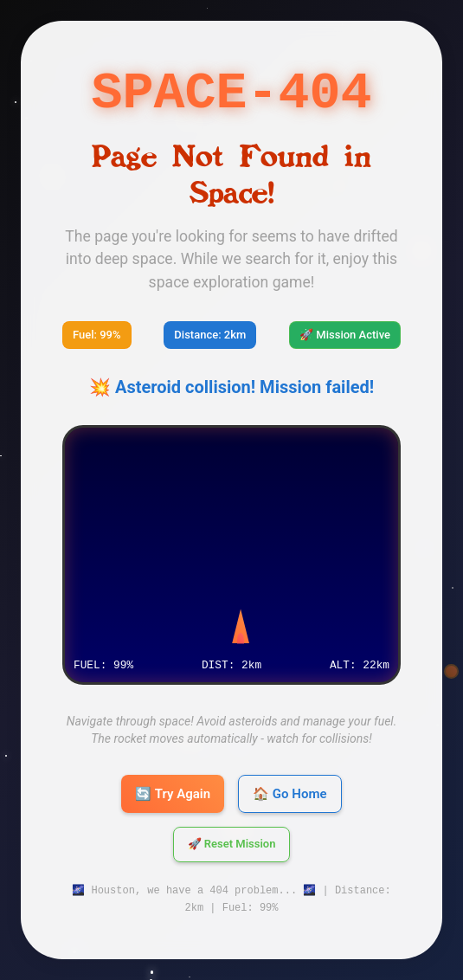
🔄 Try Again (173, 794)
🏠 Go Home (289, 794)
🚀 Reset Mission (232, 845)
